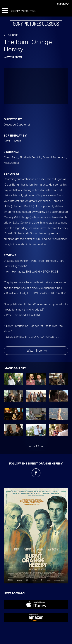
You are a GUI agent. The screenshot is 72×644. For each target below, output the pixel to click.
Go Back (11, 35)
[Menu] (5, 11)
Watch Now (37, 351)
